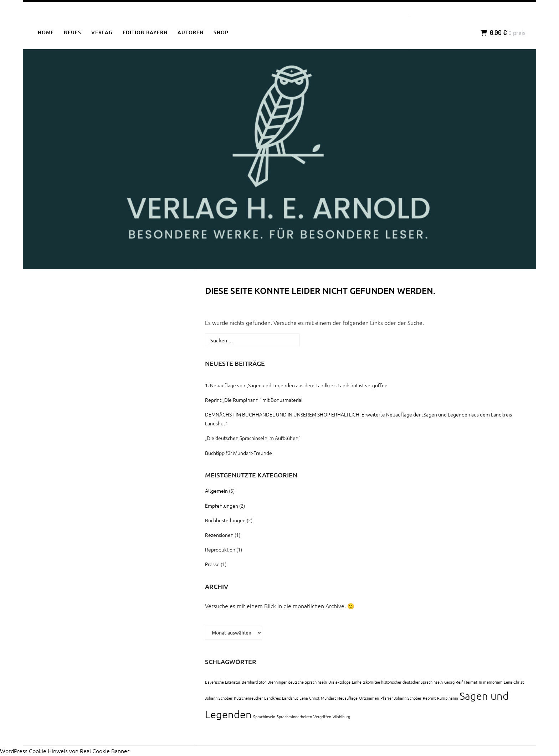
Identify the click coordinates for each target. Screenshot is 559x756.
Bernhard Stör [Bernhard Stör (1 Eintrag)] (254, 682)
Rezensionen (219, 535)
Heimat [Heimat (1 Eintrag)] (471, 682)
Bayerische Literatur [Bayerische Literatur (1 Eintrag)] (223, 682)
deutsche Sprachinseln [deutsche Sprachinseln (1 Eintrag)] (307, 682)
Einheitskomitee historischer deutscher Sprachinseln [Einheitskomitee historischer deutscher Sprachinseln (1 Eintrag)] (397, 682)
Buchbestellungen (225, 520)
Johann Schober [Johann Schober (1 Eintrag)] (219, 698)
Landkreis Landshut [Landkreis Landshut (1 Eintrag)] (281, 698)
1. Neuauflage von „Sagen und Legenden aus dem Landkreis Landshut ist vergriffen (296, 385)
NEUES (73, 32)
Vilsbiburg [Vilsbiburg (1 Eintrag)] (341, 716)
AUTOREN (191, 32)
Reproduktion (220, 549)
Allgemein (216, 491)
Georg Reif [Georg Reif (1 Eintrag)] (453, 682)
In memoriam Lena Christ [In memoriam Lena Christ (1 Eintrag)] (501, 682)
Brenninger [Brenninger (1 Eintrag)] (277, 682)
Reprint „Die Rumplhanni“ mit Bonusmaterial (254, 400)
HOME (46, 32)
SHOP (221, 32)
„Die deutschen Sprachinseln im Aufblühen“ (253, 438)
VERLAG (102, 32)
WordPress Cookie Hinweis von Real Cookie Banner (65, 751)
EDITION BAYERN (145, 32)
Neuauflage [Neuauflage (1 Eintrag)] (347, 698)
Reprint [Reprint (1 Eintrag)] (429, 698)
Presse (212, 564)
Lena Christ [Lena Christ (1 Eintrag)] (309, 698)
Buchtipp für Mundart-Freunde (239, 453)
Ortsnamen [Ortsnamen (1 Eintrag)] (369, 698)
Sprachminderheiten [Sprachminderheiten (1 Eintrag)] (294, 716)
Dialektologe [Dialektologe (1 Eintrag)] (339, 682)
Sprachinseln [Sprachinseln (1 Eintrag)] (264, 716)
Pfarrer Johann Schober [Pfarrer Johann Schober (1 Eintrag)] (401, 698)
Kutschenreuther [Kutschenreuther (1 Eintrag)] (248, 698)
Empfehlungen (222, 506)
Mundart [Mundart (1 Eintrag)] (328, 698)
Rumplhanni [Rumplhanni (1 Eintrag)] (448, 698)
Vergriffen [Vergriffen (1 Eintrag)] (322, 716)
